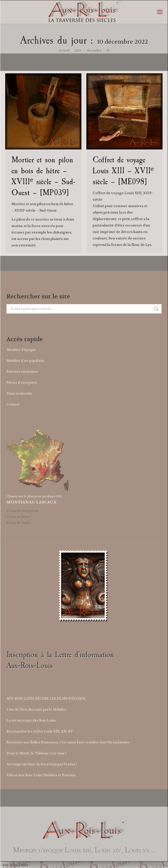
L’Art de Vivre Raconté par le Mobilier (36, 709)
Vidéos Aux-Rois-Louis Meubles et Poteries (41, 775)
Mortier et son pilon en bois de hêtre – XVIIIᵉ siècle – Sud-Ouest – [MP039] (43, 176)
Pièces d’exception (22, 383)
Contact (13, 404)
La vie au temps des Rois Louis (31, 720)
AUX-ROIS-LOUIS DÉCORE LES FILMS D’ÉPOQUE (46, 699)
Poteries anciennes (22, 372)
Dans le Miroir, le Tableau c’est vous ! (36, 753)
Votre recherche (19, 393)
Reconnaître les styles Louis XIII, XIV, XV (40, 731)
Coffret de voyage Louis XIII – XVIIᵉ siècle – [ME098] (123, 171)
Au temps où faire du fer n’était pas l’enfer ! (42, 764)
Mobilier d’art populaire (26, 361)
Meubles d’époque (21, 350)
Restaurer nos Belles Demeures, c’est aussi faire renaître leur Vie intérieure (68, 742)
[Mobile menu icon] (160, 12)
